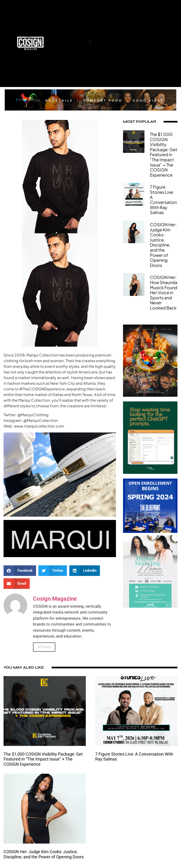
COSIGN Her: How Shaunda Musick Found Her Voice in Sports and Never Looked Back (164, 292)
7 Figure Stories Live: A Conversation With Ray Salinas (163, 200)
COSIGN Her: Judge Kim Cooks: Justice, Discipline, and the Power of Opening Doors (163, 245)
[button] (90, 42)
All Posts (44, 647)
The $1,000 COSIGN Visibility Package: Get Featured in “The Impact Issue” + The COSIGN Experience (164, 155)
